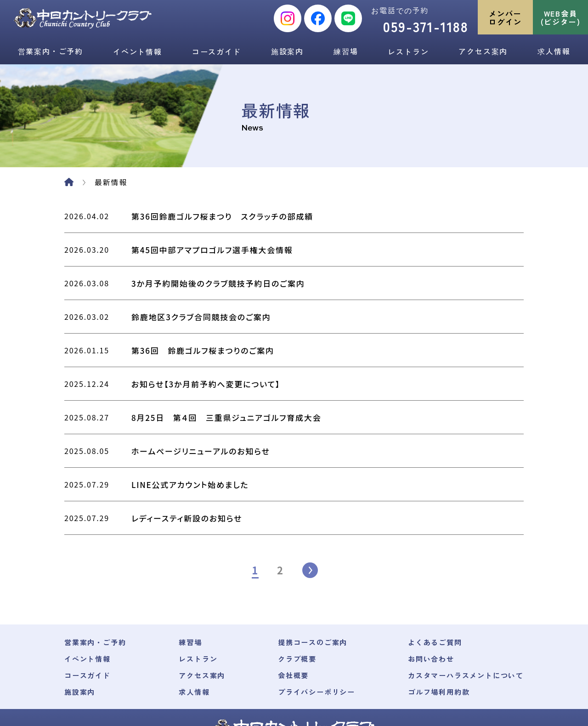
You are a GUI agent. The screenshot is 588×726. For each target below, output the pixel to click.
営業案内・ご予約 (51, 51)
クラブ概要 (293, 593)
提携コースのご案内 (309, 576)
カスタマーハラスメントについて (462, 609)
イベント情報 (138, 51)
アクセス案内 (483, 51)
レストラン (408, 51)
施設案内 (287, 51)
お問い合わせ (426, 593)
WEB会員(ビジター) (561, 17)
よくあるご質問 (430, 576)
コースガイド (217, 51)
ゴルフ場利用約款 (434, 626)
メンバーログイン (505, 17)
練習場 (346, 51)
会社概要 (289, 609)
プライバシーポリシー (313, 626)
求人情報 (554, 51)
